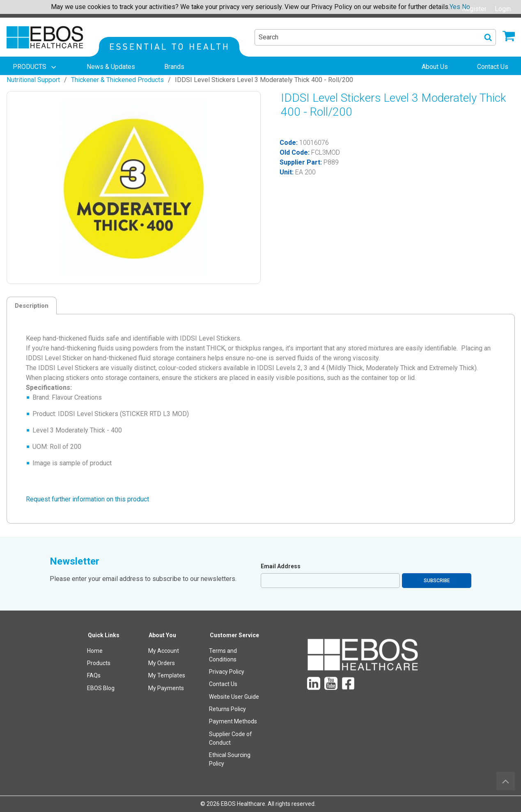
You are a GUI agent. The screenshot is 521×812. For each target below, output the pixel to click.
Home (95, 651)
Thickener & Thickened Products (117, 80)
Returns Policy (227, 709)
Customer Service (234, 635)
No (466, 7)
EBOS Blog (101, 688)
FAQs (94, 675)
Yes (455, 7)
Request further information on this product (87, 499)
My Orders (162, 663)
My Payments (166, 688)
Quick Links (104, 635)
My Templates (167, 675)
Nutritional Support (33, 80)
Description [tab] (32, 306)
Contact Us (223, 684)
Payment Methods (233, 721)
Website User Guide (234, 697)
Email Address (281, 566)
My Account (164, 651)
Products (99, 663)
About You (162, 635)
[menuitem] (35, 67)
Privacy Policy (227, 672)
